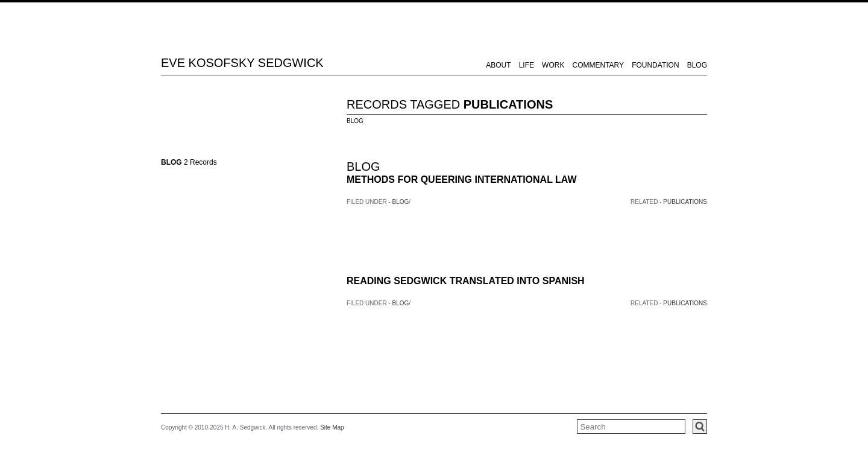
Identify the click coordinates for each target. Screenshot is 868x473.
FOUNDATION (655, 65)
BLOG (697, 65)
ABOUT (498, 65)
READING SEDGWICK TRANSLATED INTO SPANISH (466, 281)
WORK (553, 65)
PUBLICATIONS (508, 104)
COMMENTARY (599, 65)
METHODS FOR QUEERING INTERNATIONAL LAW (462, 179)
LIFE (527, 65)
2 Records (189, 162)
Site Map (332, 427)
